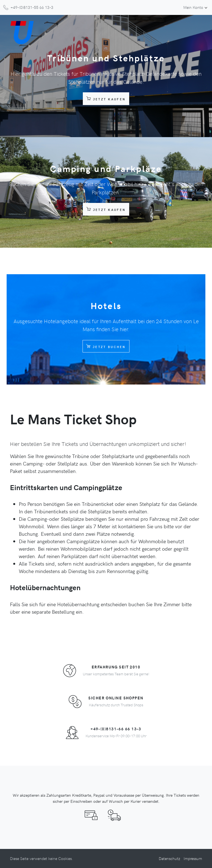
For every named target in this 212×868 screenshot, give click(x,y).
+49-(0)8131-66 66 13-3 (116, 729)
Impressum (193, 858)
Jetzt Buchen (106, 346)
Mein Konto (193, 7)
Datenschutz (169, 858)
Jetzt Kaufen (106, 98)
